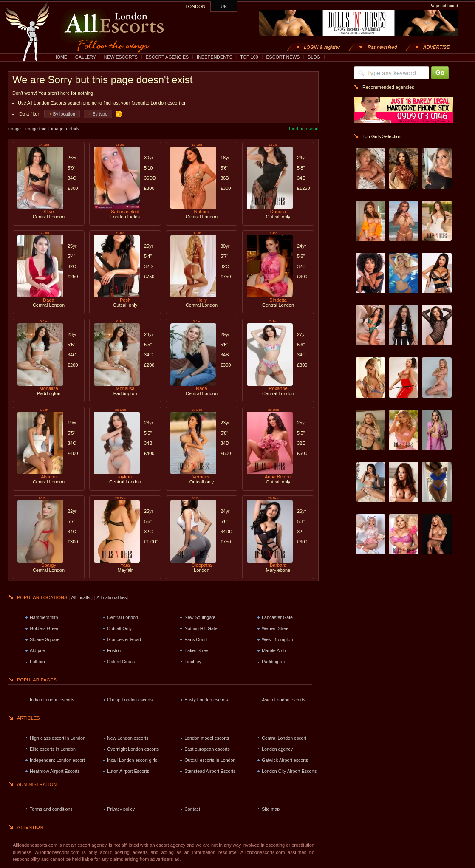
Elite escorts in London (53, 749)
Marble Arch (274, 650)
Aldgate (37, 650)
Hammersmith (44, 617)
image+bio (36, 129)
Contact (192, 809)
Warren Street (276, 628)
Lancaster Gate (277, 617)
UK (224, 6)
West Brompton (277, 639)
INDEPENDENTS (215, 57)
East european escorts (207, 749)
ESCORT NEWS (283, 57)
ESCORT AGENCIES (167, 57)
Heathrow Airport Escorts (55, 771)
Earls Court (196, 639)
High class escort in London (58, 738)
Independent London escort (57, 760)
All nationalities (112, 597)
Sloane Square (45, 639)
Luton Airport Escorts (128, 771)
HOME (60, 57)
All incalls (81, 597)
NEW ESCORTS (121, 57)
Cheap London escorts (130, 700)
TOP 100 (249, 57)
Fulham (37, 662)
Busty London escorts (206, 700)
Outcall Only (119, 628)
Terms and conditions (51, 809)
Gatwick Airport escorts (285, 760)
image (15, 129)
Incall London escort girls (132, 760)
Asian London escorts (283, 700)
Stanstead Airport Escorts (210, 771)
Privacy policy (121, 809)
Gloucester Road (124, 639)
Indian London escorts (52, 700)
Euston (114, 650)
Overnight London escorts (133, 749)
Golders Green (45, 628)
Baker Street (197, 650)
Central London (123, 617)
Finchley (193, 662)
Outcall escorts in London (210, 760)
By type (100, 114)
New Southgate (200, 617)
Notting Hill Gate (201, 628)
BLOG (314, 57)
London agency (277, 749)
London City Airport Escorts (289, 771)
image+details (65, 129)
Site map (271, 809)
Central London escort (284, 738)
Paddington (273, 662)
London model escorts (207, 738)
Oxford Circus (121, 662)
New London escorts (128, 738)
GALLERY (86, 57)
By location (64, 114)
